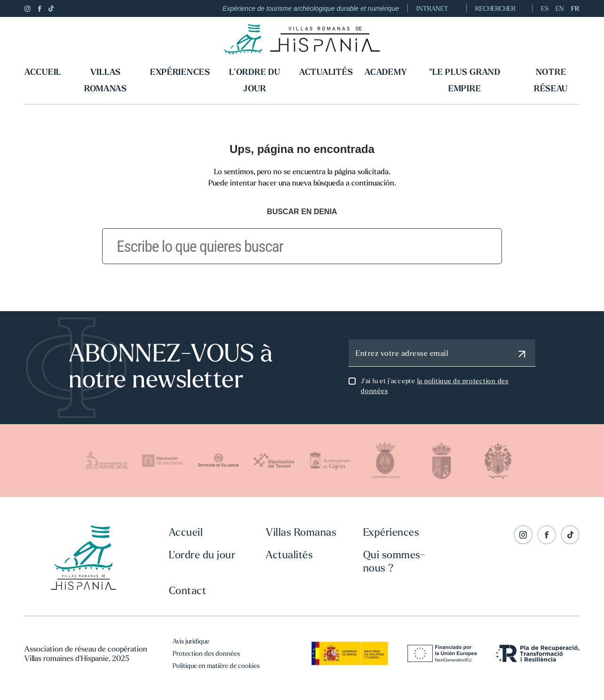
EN (560, 8)
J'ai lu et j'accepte (435, 386)
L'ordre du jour (254, 80)
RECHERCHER (499, 8)
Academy (386, 72)
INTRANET (437, 8)
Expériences (180, 72)
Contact (188, 590)
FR (575, 8)
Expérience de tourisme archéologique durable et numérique (311, 8)
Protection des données (206, 653)
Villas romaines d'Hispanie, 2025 (77, 658)
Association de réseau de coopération (86, 649)
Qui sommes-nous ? (394, 561)
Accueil (43, 72)
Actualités (326, 72)
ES (545, 8)
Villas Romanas (106, 80)
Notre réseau (551, 80)
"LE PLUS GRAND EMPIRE (465, 80)
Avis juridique (191, 641)
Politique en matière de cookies (216, 666)
